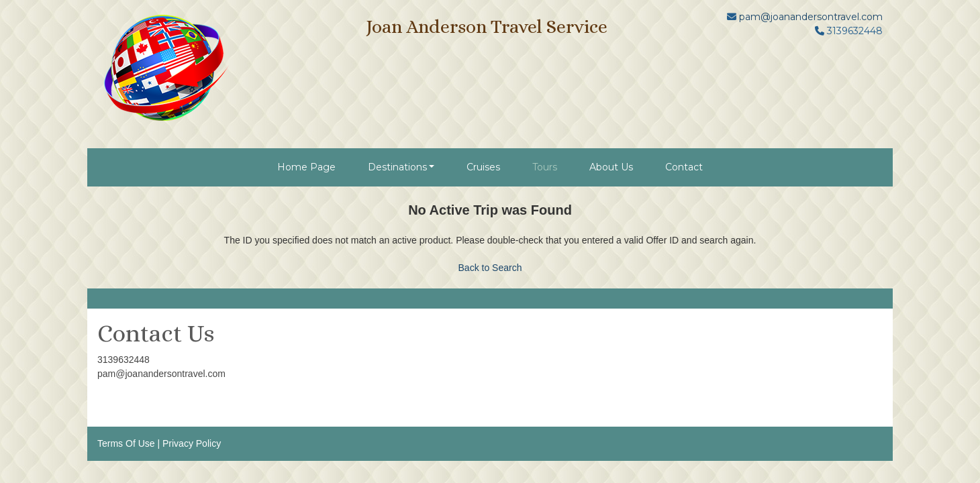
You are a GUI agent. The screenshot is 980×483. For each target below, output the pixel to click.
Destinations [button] (397, 167)
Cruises (483, 167)
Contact (684, 167)
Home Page (306, 167)
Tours (545, 167)
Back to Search (490, 268)
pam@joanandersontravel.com (811, 17)
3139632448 (124, 360)
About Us (611, 167)
